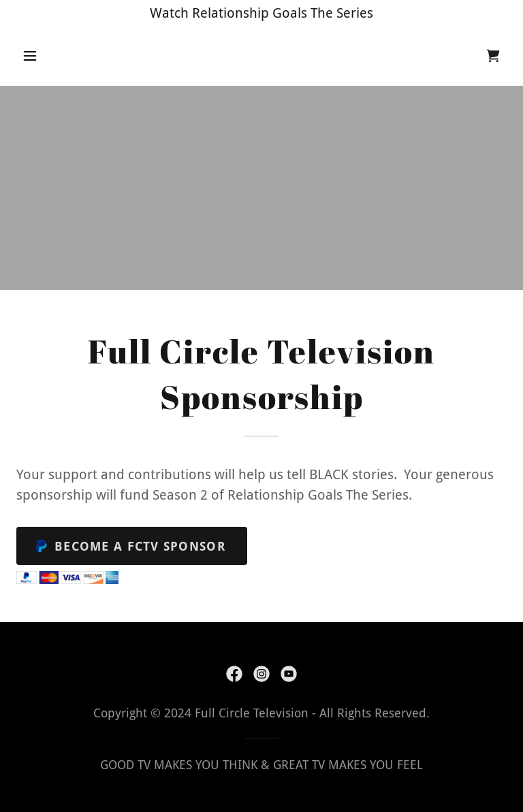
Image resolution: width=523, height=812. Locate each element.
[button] (53, 56)
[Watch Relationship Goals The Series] (261, 13)
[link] (493, 56)
